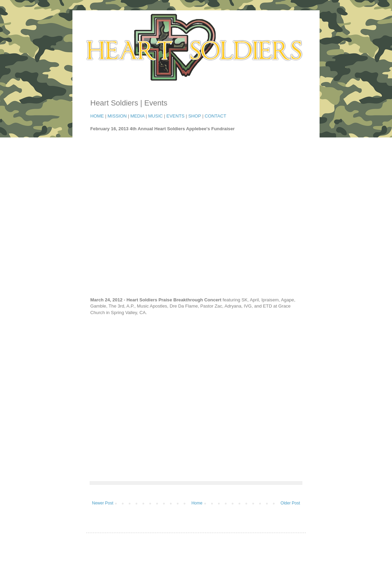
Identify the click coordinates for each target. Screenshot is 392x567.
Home (197, 503)
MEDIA (137, 116)
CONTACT (215, 116)
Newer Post (103, 503)
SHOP (194, 116)
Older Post (290, 503)
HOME (97, 116)
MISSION (117, 116)
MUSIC (156, 116)
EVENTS (176, 116)
